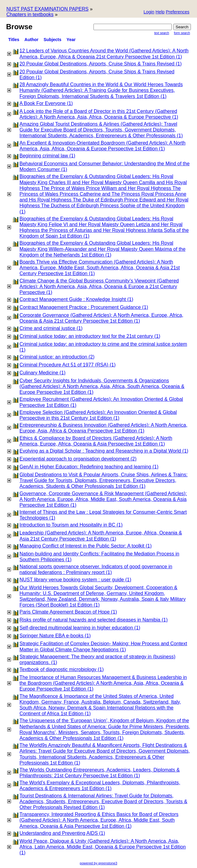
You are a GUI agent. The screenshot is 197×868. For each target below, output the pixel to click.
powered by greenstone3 (98, 863)
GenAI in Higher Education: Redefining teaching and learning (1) (89, 467)
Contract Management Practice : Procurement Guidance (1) (84, 307)
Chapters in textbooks (30, 14)
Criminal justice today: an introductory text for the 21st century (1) (90, 336)
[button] (178, 12)
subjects (52, 40)
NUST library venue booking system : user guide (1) (75, 580)
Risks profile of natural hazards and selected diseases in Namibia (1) (93, 620)
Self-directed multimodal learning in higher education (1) (80, 628)
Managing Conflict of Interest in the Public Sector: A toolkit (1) (86, 546)
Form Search (182, 33)
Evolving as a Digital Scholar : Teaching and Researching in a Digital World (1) (104, 451)
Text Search (162, 33)
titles (14, 40)
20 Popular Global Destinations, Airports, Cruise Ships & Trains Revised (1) (101, 64)
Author (31, 40)
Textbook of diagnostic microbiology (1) (62, 669)
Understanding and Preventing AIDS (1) (62, 833)
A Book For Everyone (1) (46, 103)
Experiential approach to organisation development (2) (78, 459)
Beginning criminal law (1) (47, 156)
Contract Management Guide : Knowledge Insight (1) (76, 299)
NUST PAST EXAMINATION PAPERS (47, 9)
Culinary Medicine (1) (42, 373)
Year (71, 40)
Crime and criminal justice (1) (51, 328)
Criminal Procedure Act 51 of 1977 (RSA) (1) (68, 365)
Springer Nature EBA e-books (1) (55, 636)
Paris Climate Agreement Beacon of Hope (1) (68, 612)
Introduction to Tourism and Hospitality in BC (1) (71, 525)
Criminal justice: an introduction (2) (57, 357)
